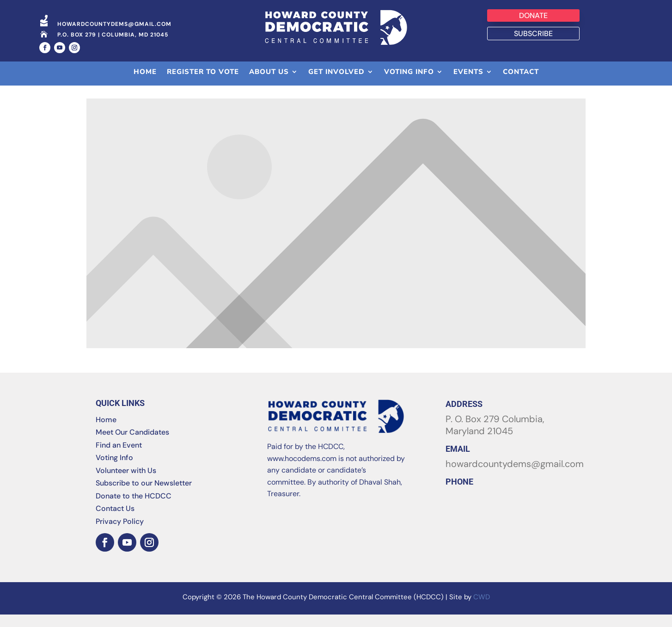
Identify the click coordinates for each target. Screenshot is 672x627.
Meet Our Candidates (132, 445)
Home (106, 432)
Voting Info (114, 470)
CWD (482, 609)
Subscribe (533, 34)
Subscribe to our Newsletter (144, 495)
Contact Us (115, 521)
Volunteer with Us (126, 483)
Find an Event (119, 457)
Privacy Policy (120, 533)
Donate (533, 15)
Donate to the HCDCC (134, 508)
